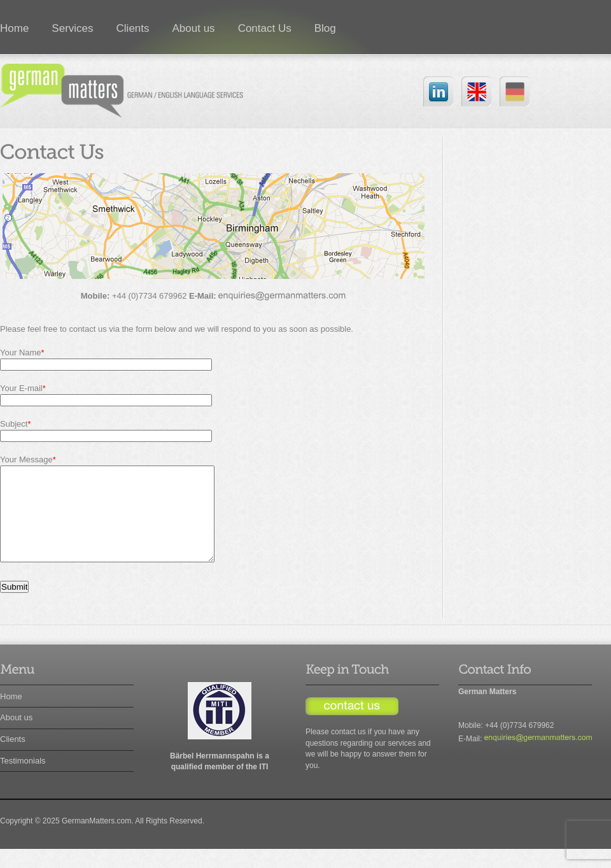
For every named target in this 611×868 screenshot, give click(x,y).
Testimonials (23, 780)
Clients (133, 28)
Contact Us (265, 28)
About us (194, 28)
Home (11, 715)
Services (72, 28)
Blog (325, 28)
